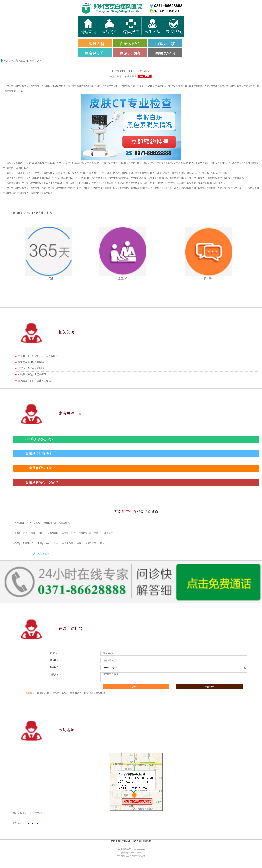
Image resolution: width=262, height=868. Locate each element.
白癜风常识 (165, 53)
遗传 (102, 543)
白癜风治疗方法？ (39, 454)
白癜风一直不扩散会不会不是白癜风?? (38, 356)
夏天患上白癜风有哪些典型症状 (34, 381)
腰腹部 (97, 533)
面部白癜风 (84, 533)
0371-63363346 (31, 823)
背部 (25, 533)
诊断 (79, 543)
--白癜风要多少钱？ (40, 439)
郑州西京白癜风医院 (14, 61)
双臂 (64, 533)
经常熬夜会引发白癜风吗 (31, 362)
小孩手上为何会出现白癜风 (32, 374)
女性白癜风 (49, 523)
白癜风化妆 (28, 543)
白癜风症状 (165, 44)
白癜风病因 (91, 543)
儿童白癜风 (64, 523)
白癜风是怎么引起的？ (42, 482)
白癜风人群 (95, 44)
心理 (17, 543)
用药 (40, 543)
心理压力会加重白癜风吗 (31, 368)
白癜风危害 (68, 543)
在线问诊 (126, 841)
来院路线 (147, 841)
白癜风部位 (130, 44)
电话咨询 (136, 841)
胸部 (33, 533)
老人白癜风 (35, 523)
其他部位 (108, 533)
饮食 (56, 543)
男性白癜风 (20, 523)
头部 (17, 533)
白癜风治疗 (95, 53)
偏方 (48, 543)
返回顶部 (115, 841)
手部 (73, 533)
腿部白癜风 (53, 533)
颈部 (41, 533)
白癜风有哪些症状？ (40, 468)
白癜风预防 (130, 53)
